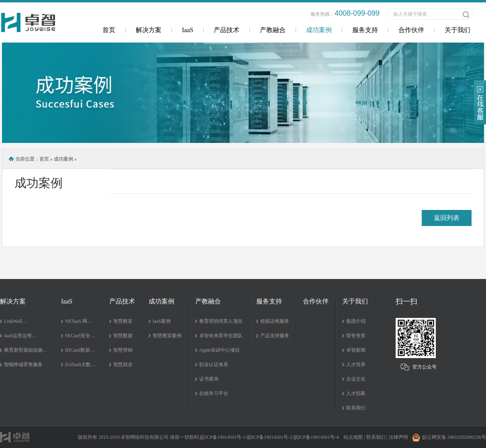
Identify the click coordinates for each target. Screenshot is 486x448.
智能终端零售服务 (23, 365)
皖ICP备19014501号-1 (223, 437)
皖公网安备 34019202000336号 (449, 437)
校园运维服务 (275, 321)
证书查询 (209, 379)
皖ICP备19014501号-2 (270, 437)
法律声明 (398, 437)
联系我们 (356, 408)
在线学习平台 (214, 393)
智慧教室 (123, 321)
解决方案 (149, 30)
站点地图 (353, 437)
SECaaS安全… (80, 336)
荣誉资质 (356, 336)
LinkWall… (15, 321)
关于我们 (457, 30)
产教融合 (273, 30)
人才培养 (356, 365)
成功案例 (319, 30)
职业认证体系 (214, 365)
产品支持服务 (275, 336)
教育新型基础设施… (26, 350)
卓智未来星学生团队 (221, 336)
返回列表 (447, 218)
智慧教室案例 (167, 336)
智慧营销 (123, 350)
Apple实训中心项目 (220, 350)
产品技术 (227, 30)
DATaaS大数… (80, 365)
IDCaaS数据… (80, 350)
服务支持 (365, 30)
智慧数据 (123, 336)
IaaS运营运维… (20, 336)
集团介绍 (356, 321)
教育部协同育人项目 (221, 321)
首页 (109, 30)
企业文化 (356, 379)
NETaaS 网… (79, 321)
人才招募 (356, 393)
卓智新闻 (356, 350)
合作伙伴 (411, 30)
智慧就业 (123, 365)
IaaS (188, 30)
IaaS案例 (162, 321)
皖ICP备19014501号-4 (316, 437)
